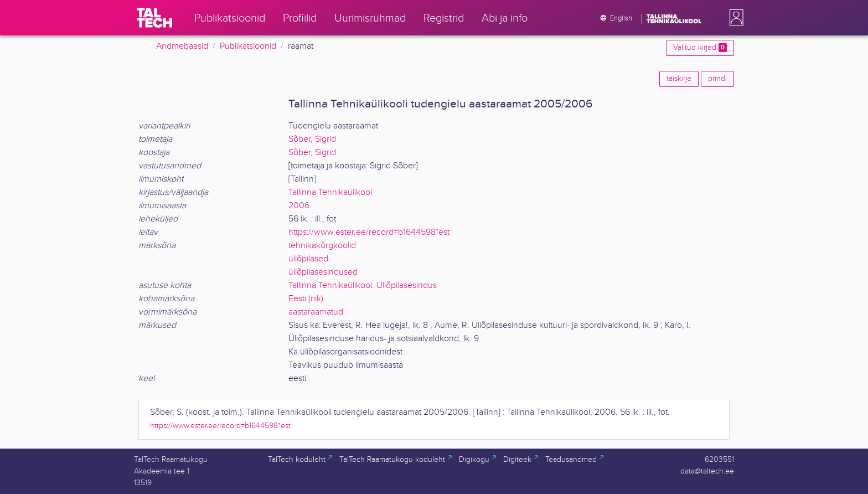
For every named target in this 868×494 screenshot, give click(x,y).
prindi (717, 79)
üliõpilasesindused (323, 272)
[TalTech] (154, 18)
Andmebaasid (182, 46)
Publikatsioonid (248, 46)
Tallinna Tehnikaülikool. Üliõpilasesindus (363, 285)
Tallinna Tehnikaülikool (330, 192)
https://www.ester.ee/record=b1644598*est (369, 232)
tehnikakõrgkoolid (322, 246)
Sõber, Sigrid (312, 139)
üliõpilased (308, 259)
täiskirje (679, 79)
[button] (734, 18)
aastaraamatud (316, 312)
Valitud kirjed (700, 48)
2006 (299, 206)
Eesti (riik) (306, 299)
